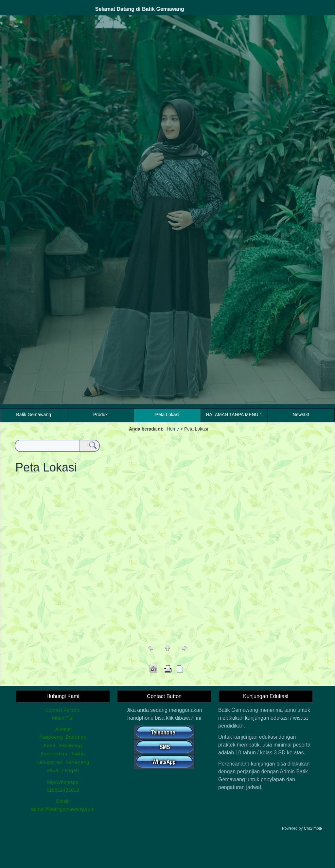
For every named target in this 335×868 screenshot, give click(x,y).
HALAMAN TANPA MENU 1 (234, 415)
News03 (301, 415)
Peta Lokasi (167, 415)
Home (173, 429)
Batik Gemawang (34, 415)
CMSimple (313, 826)
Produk (100, 415)
